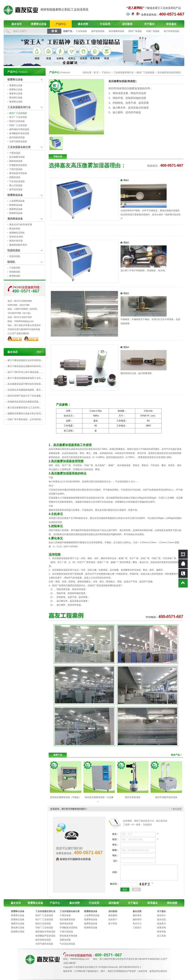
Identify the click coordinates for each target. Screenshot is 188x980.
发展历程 (161, 928)
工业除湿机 (15, 268)
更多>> (40, 352)
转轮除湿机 (15, 272)
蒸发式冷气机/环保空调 (21, 225)
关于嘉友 (149, 24)
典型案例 (113, 915)
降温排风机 (15, 229)
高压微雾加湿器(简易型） (170, 73)
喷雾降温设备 (15, 195)
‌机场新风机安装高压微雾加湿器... (24, 402)
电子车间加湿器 (171, 31)
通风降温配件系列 (18, 245)
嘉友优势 (83, 24)
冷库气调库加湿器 (18, 142)
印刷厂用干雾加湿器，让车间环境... (25, 419)
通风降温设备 (15, 219)
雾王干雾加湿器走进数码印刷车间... (25, 366)
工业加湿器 (81, 31)
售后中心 (137, 924)
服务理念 (137, 915)
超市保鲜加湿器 (17, 137)
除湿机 (11, 262)
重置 (136, 890)
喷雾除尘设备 (16, 89)
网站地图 (172, 903)
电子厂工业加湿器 (18, 117)
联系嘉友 (171, 24)
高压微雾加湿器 (116, 31)
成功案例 (127, 24)
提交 (125, 890)
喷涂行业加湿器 (17, 121)
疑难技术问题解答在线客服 (75, 859)
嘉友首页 (17, 24)
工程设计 (137, 928)
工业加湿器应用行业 (19, 107)
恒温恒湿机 (14, 250)
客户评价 (113, 924)
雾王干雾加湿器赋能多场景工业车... (25, 378)
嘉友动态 (161, 919)
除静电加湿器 (16, 161)
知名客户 (113, 919)
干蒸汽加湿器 (16, 169)
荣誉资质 (161, 932)
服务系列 (137, 919)
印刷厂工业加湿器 (18, 125)
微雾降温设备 (16, 209)
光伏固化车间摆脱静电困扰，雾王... (25, 390)
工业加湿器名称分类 (19, 147)
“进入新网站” (135, 8)
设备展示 (161, 924)
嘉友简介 (161, 915)
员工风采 (161, 936)
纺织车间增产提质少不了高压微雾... (25, 396)
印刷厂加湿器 (153, 31)
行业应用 (105, 24)
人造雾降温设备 (17, 201)
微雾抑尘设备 (16, 94)
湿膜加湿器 (15, 177)
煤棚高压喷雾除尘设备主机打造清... (25, 414)
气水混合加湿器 (17, 181)
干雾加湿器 (15, 153)
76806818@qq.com (24, 321)
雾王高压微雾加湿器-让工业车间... (24, 408)
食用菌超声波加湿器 (19, 133)
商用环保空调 (16, 241)
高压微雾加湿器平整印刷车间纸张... (25, 384)
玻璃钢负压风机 (17, 233)
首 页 (96, 73)
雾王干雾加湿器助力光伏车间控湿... (25, 360)
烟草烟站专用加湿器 (19, 129)
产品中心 (61, 24)
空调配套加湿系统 (18, 165)
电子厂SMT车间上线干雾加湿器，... (25, 372)
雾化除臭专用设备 (18, 173)
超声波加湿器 (98, 31)
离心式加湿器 (16, 185)
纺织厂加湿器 (135, 31)
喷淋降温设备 (16, 213)
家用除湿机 (15, 276)
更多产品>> (177, 755)
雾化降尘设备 (16, 98)
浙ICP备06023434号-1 (130, 967)
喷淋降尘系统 (16, 102)
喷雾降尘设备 (39, 24)
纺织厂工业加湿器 (18, 113)
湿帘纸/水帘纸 (16, 237)
